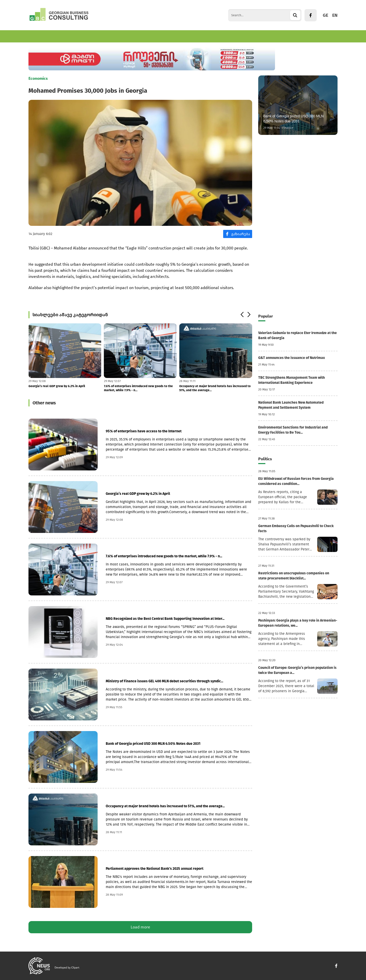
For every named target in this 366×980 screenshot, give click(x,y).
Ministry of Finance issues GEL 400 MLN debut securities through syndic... (164, 681)
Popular (265, 316)
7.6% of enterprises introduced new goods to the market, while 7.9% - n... (138, 388)
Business (64, 36)
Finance (87, 36)
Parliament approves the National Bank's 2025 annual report (155, 869)
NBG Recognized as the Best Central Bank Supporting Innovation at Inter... (165, 619)
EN (335, 15)
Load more (140, 927)
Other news (44, 403)
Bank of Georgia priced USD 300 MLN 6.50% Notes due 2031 (153, 744)
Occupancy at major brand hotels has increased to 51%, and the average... (215, 388)
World (130, 36)
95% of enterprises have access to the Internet (144, 431)
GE (325, 15)
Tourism (109, 36)
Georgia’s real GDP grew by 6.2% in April (57, 386)
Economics (38, 36)
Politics (150, 36)
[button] (242, 315)
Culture (171, 36)
